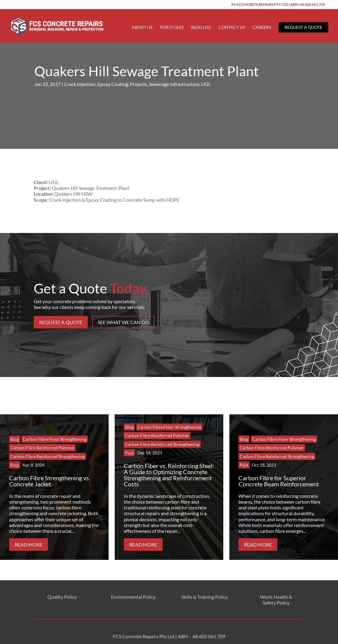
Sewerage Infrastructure (174, 75)
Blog (15, 430)
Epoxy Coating (113, 75)
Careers (262, 27)
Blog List (201, 27)
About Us (142, 27)
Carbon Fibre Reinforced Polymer (42, 439)
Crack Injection (80, 75)
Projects (139, 75)
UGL (206, 75)
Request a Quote (303, 27)
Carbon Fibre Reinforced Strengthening (47, 448)
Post (15, 456)
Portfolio (172, 27)
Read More (29, 536)
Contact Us (232, 27)
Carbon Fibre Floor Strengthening (55, 430)
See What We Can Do (123, 313)
